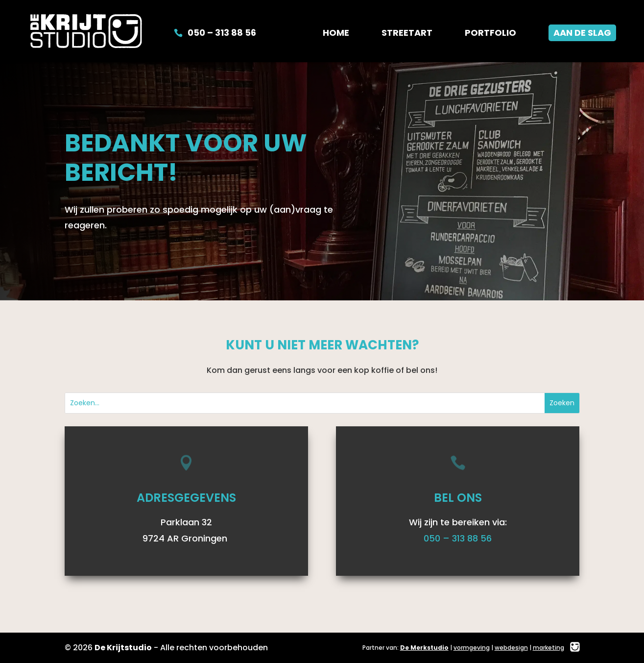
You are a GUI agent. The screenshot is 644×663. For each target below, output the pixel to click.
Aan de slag (582, 33)
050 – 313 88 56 (222, 34)
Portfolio (490, 34)
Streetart (407, 34)
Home (336, 34)
